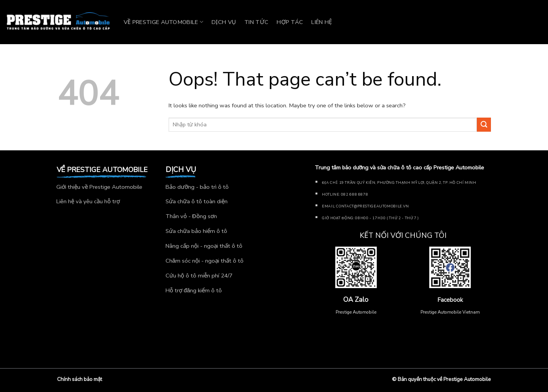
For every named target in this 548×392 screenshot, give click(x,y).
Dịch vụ (224, 22)
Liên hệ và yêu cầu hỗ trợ (88, 201)
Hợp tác (290, 22)
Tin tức (256, 22)
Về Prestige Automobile (163, 22)
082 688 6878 (355, 194)
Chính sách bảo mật (80, 379)
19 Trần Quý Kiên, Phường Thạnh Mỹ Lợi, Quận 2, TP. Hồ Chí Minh (408, 182)
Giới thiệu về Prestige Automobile (99, 187)
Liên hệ (322, 22)
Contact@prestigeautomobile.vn (372, 206)
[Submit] (484, 125)
